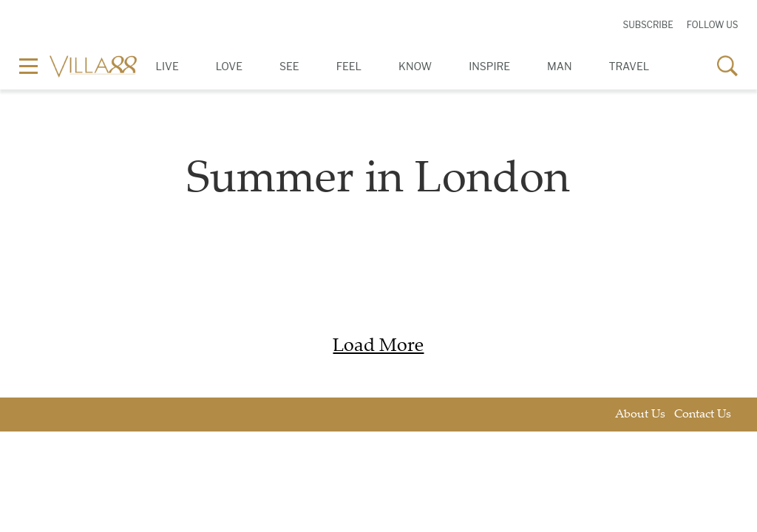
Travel (629, 66)
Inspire (489, 66)
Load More (378, 347)
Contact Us (703, 415)
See (289, 66)
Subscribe (648, 25)
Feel (349, 66)
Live (167, 66)
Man (559, 66)
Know (415, 66)
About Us (640, 415)
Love (229, 66)
